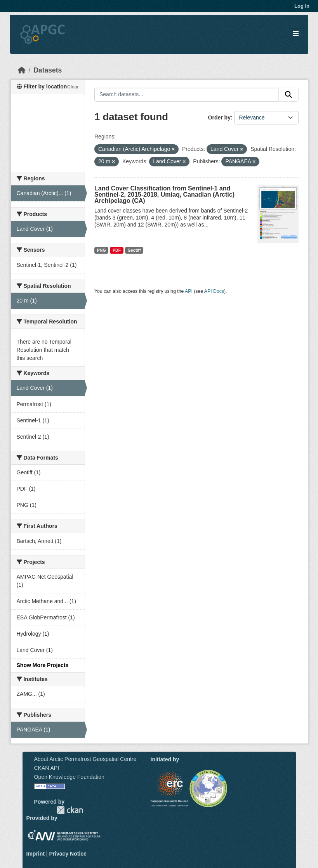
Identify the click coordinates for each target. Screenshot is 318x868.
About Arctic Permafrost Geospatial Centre (85, 759)
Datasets (48, 70)
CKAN (70, 810)
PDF (117, 250)
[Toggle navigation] (296, 34)
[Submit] (288, 95)
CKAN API (47, 768)
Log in (302, 6)
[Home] (22, 70)
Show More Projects (43, 665)
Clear (73, 87)
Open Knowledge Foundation (69, 777)
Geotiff (134, 250)
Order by (219, 118)
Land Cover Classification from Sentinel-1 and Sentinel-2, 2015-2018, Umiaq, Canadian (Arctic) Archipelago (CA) (164, 195)
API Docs (214, 291)
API (189, 291)
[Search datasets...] (187, 95)
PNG (102, 250)
